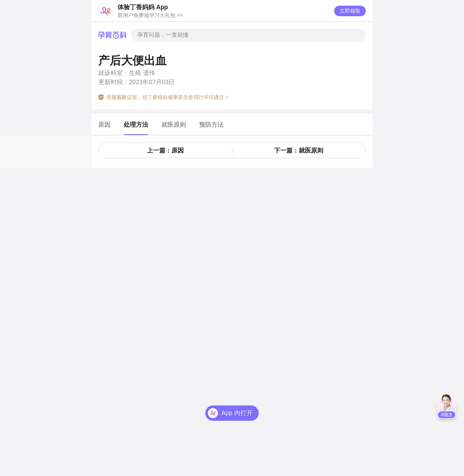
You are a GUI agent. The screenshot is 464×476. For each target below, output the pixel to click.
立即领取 (350, 11)
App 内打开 (237, 407)
